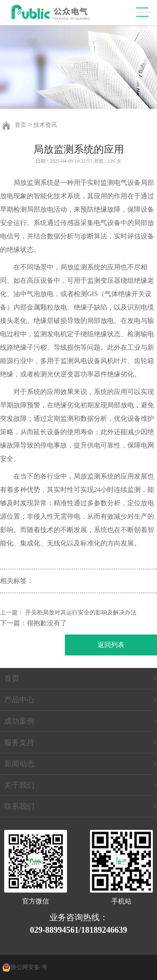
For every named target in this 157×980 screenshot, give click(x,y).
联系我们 (19, 806)
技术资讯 (45, 125)
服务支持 (19, 742)
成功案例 (19, 721)
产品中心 (19, 700)
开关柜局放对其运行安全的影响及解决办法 (81, 613)
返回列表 (111, 645)
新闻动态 (19, 764)
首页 (21, 125)
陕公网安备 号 (29, 967)
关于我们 (19, 785)
